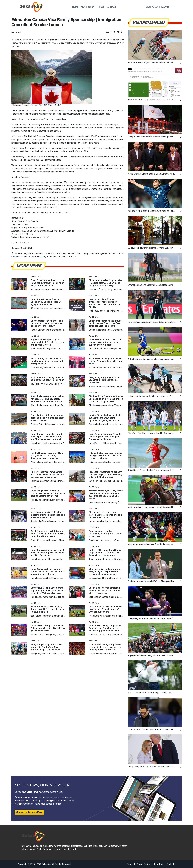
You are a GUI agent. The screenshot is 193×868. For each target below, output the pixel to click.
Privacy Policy (143, 864)
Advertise (158, 864)
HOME (75, 7)
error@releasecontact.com (109, 253)
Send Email (23, 224)
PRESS (101, 7)
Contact (170, 864)
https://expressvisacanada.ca (53, 119)
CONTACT (111, 7)
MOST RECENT (88, 7)
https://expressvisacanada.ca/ (35, 237)
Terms (130, 864)
